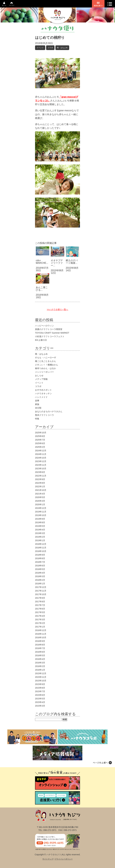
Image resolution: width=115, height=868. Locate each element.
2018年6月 (40, 566)
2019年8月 (40, 522)
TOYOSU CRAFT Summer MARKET (52, 333)
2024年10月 (41, 458)
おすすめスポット (43, 390)
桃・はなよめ (62, 48)
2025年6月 (40, 443)
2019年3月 (40, 533)
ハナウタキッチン (43, 393)
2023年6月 (40, 472)
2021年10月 (41, 490)
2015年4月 (40, 702)
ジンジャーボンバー (44, 372)
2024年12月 (41, 451)
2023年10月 (41, 469)
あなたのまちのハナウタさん (49, 411)
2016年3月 (40, 663)
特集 (37, 419)
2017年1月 (40, 627)
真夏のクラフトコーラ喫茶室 (49, 329)
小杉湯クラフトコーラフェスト (50, 336)
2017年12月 (41, 587)
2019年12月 (41, 508)
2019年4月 (40, 530)
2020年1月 (40, 504)
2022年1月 (40, 486)
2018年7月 (40, 562)
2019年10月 (41, 515)
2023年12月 (41, 461)
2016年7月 (40, 648)
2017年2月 (40, 623)
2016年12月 (41, 630)
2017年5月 (40, 612)
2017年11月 (41, 591)
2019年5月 (40, 526)
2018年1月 (40, 584)
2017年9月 (40, 598)
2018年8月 (40, 558)
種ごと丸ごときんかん (46, 361)
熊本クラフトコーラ (44, 415)
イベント (40, 48)
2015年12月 (41, 673)
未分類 (38, 408)
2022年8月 (40, 483)
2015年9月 (40, 684)
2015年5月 (40, 699)
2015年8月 (40, 688)
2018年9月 (40, 555)
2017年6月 (40, 609)
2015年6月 (40, 695)
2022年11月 (41, 476)
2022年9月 (40, 479)
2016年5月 (40, 655)
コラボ (50, 48)
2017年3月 (40, 620)
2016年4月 (40, 659)
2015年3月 (40, 706)
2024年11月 (41, 454)
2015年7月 (40, 691)
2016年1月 (40, 670)
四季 (37, 401)
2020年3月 (40, 501)
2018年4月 (40, 573)
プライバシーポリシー (64, 859)
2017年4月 (40, 616)
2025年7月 (40, 440)
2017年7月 (40, 605)
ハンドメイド (41, 397)
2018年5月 (40, 569)
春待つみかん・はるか (46, 368)
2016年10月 (41, 637)
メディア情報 (41, 379)
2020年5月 (40, 497)
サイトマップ (48, 859)
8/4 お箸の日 (41, 340)
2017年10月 (41, 594)
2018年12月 (41, 544)
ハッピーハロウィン (44, 326)
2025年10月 (41, 433)
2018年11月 (41, 548)
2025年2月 (40, 447)
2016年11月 (41, 634)
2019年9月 (40, 519)
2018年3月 (40, 576)
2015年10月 (41, 681)
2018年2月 (40, 580)
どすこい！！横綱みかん (47, 365)
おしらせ (39, 376)
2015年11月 (41, 677)
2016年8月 (40, 645)
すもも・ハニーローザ (46, 358)
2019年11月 (41, 512)
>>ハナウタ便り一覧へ (57, 309)
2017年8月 (40, 602)
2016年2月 (40, 666)
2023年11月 (41, 465)
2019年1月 (40, 540)
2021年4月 (40, 494)
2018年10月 (41, 551)
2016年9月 (40, 641)
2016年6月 (40, 652)
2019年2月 (40, 537)
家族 (37, 404)
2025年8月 (40, 436)
